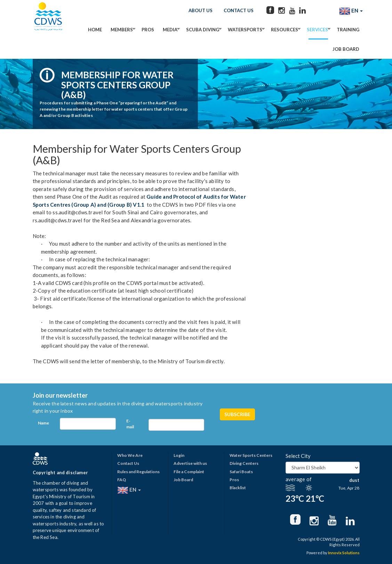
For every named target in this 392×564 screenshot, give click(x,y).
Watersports (245, 30)
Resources (285, 30)
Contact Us (239, 10)
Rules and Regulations (138, 472)
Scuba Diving (203, 30)
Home (95, 30)
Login (179, 455)
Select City (298, 456)
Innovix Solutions (344, 553)
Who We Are (130, 455)
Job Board (346, 49)
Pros (148, 30)
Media (170, 30)
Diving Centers (244, 463)
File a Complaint (189, 472)
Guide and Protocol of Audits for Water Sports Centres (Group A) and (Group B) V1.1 (139, 201)
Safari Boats (241, 472)
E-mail (130, 424)
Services (317, 30)
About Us (201, 10)
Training (348, 30)
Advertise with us (190, 463)
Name (43, 423)
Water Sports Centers (251, 455)
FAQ (122, 480)
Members (122, 30)
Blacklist (238, 488)
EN (351, 11)
